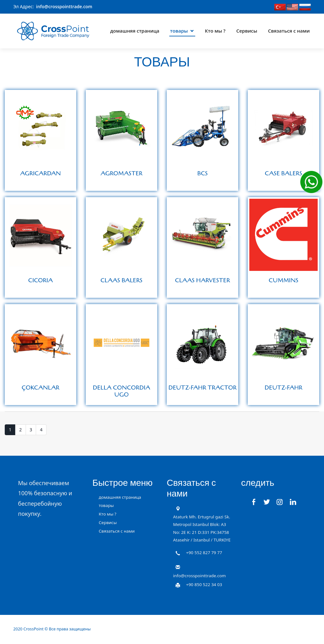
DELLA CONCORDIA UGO (121, 391)
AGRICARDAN (41, 173)
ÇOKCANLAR (40, 387)
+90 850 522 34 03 (204, 584)
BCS (202, 173)
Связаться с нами (289, 30)
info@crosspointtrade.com (64, 6)
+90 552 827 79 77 (204, 552)
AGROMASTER (122, 173)
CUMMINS (283, 280)
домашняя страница (135, 30)
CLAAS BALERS (122, 280)
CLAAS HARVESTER (202, 280)
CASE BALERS (283, 173)
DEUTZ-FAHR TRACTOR (202, 387)
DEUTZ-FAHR (283, 387)
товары (179, 30)
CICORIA (40, 280)
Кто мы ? (215, 30)
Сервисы (247, 30)
